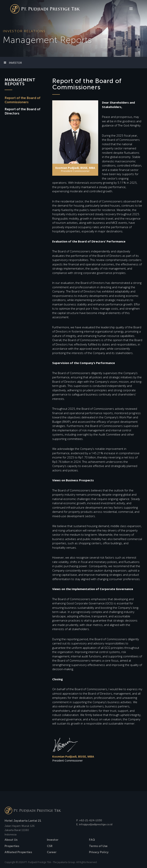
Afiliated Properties (18, 852)
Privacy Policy (99, 852)
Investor (53, 840)
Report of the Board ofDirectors (22, 111)
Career (52, 852)
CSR (50, 846)
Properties (12, 846)
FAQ (92, 840)
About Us (11, 840)
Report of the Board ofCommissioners (22, 100)
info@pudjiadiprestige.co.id (96, 824)
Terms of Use (98, 846)
